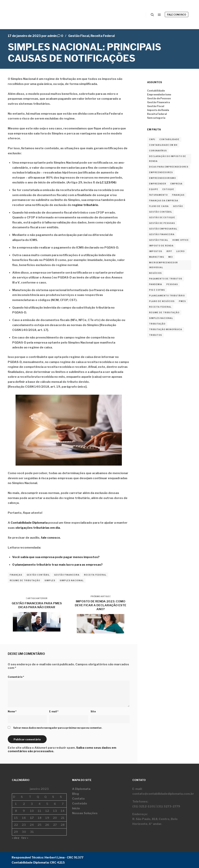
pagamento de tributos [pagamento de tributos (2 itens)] (166, 279)
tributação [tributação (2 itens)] (157, 324)
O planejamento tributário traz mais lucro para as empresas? (57, 565)
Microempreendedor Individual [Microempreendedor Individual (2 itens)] (163, 265)
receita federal (95, 575)
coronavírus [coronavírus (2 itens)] (158, 151)
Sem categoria (156, 118)
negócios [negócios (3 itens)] (155, 273)
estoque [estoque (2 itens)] (168, 189)
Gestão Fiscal (79, 36)
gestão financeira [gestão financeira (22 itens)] (162, 234)
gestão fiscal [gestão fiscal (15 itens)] (159, 240)
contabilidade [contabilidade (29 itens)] (169, 139)
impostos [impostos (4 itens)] (156, 251)
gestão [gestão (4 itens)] (178, 206)
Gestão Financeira (158, 102)
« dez (16, 838)
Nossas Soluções (85, 813)
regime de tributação (25, 580)
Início (76, 808)
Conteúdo (80, 803)
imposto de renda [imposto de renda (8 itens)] (161, 246)
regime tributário (85, 205)
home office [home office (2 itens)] (181, 240)
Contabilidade (156, 91)
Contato (78, 799)
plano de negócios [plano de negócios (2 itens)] (162, 301)
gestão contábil (38, 575)
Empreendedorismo (159, 95)
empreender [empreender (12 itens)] (158, 184)
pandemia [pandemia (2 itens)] (156, 284)
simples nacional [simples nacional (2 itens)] (161, 318)
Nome (12, 711)
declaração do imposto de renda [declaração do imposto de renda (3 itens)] (168, 159)
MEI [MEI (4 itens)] (171, 257)
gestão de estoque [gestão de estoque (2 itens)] (162, 217)
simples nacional (72, 580)
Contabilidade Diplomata (29, 523)
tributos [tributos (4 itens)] (155, 335)
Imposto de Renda (158, 110)
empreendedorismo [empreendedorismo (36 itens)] (162, 178)
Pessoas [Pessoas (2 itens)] (172, 284)
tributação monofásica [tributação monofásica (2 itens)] (166, 329)
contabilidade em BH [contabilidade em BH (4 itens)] (163, 145)
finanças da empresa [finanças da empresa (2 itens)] (164, 201)
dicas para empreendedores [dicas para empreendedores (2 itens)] (169, 167)
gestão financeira (67, 575)
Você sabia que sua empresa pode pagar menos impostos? (56, 557)
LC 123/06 (108, 182)
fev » (25, 838)
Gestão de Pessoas (159, 98)
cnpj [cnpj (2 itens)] (152, 139)
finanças (16, 575)
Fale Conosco (177, 15)
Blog (76, 794)
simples (50, 580)
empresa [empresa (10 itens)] (176, 184)
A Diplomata (81, 789)
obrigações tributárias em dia (38, 528)
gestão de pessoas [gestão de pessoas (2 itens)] (162, 223)
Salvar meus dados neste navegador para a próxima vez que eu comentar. (58, 728)
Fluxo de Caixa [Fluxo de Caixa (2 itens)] (159, 206)
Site (93, 711)
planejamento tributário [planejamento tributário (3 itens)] (167, 296)
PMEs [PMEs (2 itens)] (182, 301)
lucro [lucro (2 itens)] (180, 251)
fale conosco (50, 538)
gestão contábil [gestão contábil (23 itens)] (161, 212)
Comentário (16, 677)
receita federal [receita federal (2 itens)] (160, 307)
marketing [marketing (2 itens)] (157, 257)
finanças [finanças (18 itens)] (178, 195)
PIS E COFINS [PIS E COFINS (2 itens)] (157, 290)
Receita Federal (103, 36)
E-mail (54, 711)
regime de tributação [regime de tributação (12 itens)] (164, 312)
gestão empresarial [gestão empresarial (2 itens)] (163, 229)
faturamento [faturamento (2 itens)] (158, 195)
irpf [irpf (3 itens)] (169, 251)
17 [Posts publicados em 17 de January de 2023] (32, 818)
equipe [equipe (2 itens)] (154, 189)
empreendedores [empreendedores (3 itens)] (161, 172)
